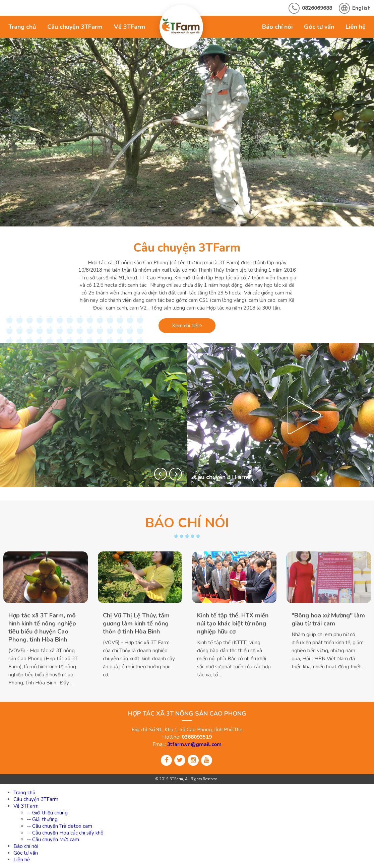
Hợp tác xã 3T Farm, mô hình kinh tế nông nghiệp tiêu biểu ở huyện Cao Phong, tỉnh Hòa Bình (42, 627)
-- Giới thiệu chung (47, 813)
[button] (161, 474)
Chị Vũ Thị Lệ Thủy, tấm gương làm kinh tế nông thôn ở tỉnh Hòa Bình (136, 623)
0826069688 (317, 8)
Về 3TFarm (130, 27)
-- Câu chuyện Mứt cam (53, 840)
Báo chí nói (277, 27)
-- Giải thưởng (42, 819)
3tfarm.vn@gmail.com (194, 744)
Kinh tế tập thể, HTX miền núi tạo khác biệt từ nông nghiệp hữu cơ (233, 623)
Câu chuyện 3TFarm (75, 27)
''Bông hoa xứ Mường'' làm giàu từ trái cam (328, 619)
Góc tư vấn (319, 27)
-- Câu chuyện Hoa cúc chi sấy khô (65, 833)
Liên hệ (356, 27)
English (361, 8)
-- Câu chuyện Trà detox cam (59, 826)
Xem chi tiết (187, 326)
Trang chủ (22, 27)
